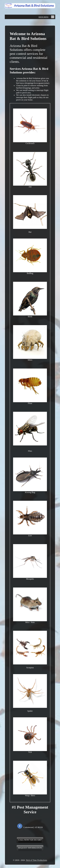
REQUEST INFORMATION (30, 848)
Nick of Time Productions (36, 860)
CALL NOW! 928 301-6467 (30, 840)
